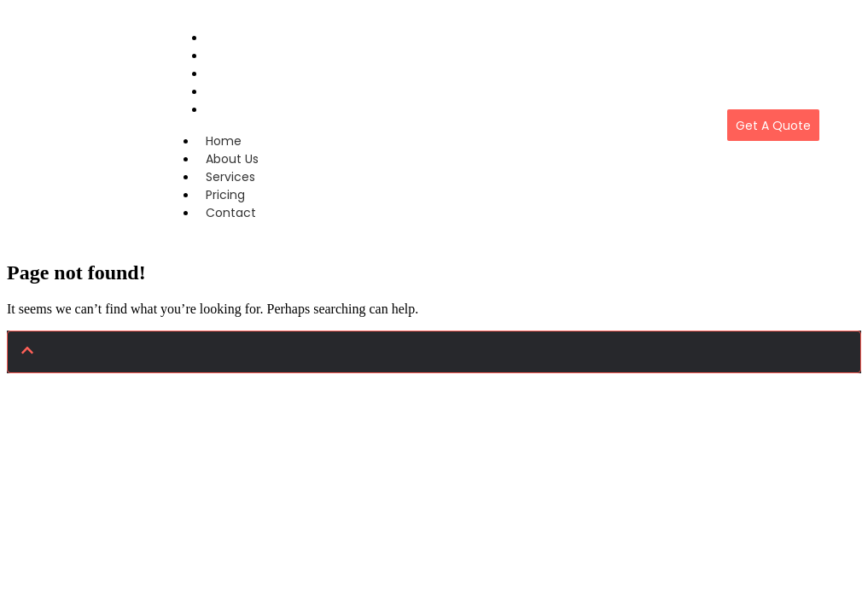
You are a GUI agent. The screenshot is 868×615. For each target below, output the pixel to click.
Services (230, 177)
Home (224, 141)
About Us (232, 159)
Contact (233, 109)
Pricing (225, 195)
